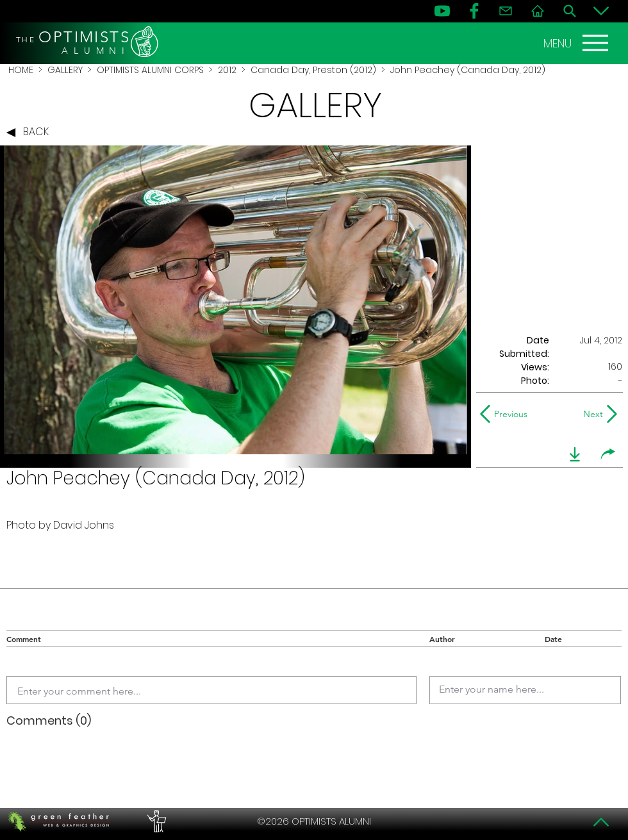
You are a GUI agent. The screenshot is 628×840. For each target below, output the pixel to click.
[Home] (538, 11)
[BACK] (31, 133)
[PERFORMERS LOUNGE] (155, 821)
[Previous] (507, 414)
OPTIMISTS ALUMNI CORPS (150, 70)
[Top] (601, 822)
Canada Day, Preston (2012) (313, 70)
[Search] (570, 11)
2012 (227, 70)
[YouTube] (442, 11)
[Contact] (506, 11)
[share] (608, 454)
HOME (21, 70)
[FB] (474, 11)
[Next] (591, 414)
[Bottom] (601, 11)
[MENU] (577, 43)
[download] (575, 454)
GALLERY (65, 70)
